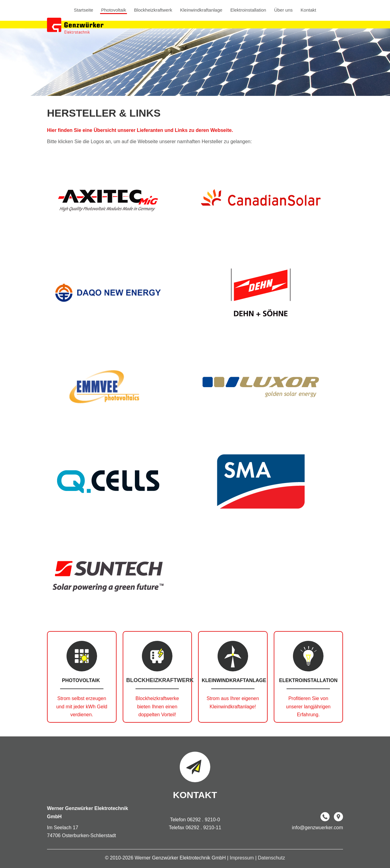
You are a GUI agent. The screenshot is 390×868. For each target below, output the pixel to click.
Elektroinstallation (248, 10)
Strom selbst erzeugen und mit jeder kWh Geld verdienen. (82, 706)
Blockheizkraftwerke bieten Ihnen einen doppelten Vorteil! (157, 706)
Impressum (243, 858)
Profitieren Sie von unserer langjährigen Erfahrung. (308, 706)
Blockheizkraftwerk (153, 10)
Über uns (283, 10)
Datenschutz (271, 858)
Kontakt (308, 10)
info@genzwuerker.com (318, 828)
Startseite (83, 10)
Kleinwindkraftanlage (201, 10)
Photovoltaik (114, 10)
